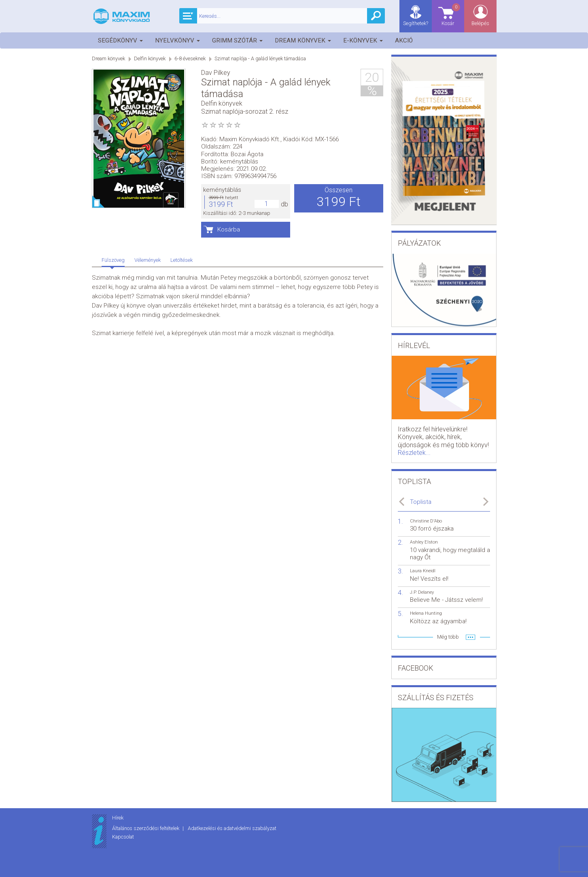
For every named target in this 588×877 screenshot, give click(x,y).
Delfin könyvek (150, 58)
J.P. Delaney (422, 592)
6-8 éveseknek (190, 58)
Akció (404, 40)
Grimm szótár (237, 40)
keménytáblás (222, 190)
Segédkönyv (120, 40)
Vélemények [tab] (148, 260)
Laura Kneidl (423, 571)
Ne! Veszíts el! (429, 579)
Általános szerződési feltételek (146, 828)
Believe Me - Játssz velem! (446, 600)
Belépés (480, 23)
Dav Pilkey (216, 73)
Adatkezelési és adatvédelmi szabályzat (232, 828)
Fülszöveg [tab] (113, 260)
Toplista (421, 502)
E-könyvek (363, 40)
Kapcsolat (123, 837)
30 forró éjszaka (432, 529)
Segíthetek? (416, 23)
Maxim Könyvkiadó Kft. (250, 139)
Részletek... (414, 453)
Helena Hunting (426, 613)
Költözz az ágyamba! (438, 621)
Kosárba (229, 229)
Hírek (118, 818)
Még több (448, 637)
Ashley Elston (424, 542)
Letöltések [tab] (181, 260)
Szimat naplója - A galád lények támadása (260, 58)
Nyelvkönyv (177, 40)
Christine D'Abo (426, 521)
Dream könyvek (303, 40)
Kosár (451, 14)
